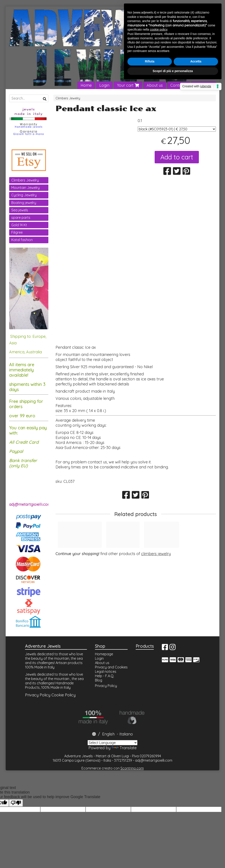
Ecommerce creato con (113, 768)
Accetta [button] (196, 61)
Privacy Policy (38, 695)
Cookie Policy (63, 695)
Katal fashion (22, 240)
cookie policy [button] (159, 29)
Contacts (178, 85)
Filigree (17, 232)
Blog (99, 680)
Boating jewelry (24, 203)
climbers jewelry (156, 554)
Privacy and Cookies (111, 667)
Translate (124, 748)
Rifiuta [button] (150, 61)
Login (104, 85)
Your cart (128, 85)
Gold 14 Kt (19, 225)
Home (86, 85)
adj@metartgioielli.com (154, 760)
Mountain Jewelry (25, 188)
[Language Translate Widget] (112, 743)
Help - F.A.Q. (105, 676)
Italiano (126, 734)
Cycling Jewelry (24, 195)
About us (155, 85)
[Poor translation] (16, 803)
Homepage (104, 654)
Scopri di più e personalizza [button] (173, 71)
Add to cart (177, 157)
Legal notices (106, 671)
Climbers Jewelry (68, 98)
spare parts (21, 217)
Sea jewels (20, 210)
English (108, 734)
